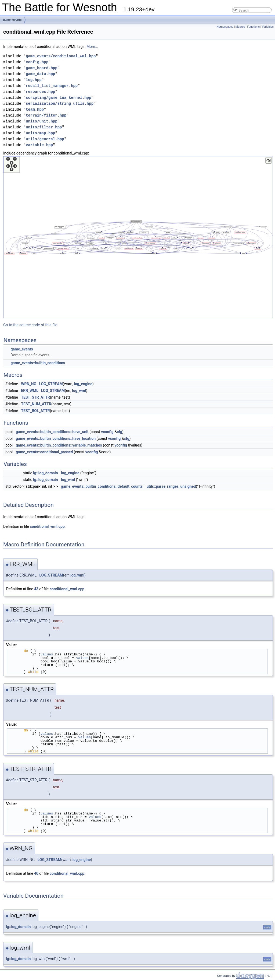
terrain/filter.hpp (46, 115)
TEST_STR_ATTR (35, 397)
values (47, 654)
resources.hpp (40, 92)
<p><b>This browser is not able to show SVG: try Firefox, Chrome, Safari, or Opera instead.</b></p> (138, 237)
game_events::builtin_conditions (38, 363)
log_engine (83, 384)
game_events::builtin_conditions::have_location (56, 438)
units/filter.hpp (44, 127)
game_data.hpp (40, 74)
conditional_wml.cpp (47, 526)
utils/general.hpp (45, 139)
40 (36, 873)
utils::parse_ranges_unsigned (171, 486)
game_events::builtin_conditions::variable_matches (59, 445)
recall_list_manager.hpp (52, 86)
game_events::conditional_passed (44, 452)
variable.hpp (39, 145)
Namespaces (225, 27)
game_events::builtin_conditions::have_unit (52, 432)
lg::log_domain (45, 473)
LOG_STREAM (51, 384)
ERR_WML (30, 391)
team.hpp (35, 109)
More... (92, 47)
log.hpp (34, 80)
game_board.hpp (42, 68)
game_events (12, 20)
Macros (240, 27)
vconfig (107, 432)
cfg (120, 432)
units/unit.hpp (42, 121)
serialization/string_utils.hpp (60, 103)
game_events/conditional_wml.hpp (61, 56)
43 (36, 589)
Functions (253, 27)
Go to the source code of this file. (31, 325)
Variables (268, 27)
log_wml (79, 391)
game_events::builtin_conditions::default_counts (102, 486)
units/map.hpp (40, 133)
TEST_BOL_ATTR (35, 411)
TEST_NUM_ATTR (36, 404)
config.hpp (37, 62)
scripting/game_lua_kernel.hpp (59, 98)
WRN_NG (29, 384)
